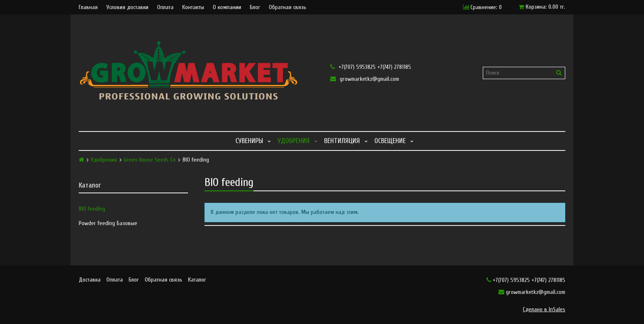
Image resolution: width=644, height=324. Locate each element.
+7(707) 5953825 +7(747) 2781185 (371, 67)
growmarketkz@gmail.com (365, 79)
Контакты (193, 7)
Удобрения (294, 141)
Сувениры (249, 141)
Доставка (90, 280)
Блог (255, 7)
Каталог (197, 280)
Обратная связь (288, 7)
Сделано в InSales (544, 309)
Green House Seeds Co (150, 160)
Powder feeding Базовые (108, 223)
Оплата (165, 7)
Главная (88, 7)
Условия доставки (127, 7)
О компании (227, 7)
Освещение (390, 141)
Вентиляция (342, 141)
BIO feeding (92, 209)
